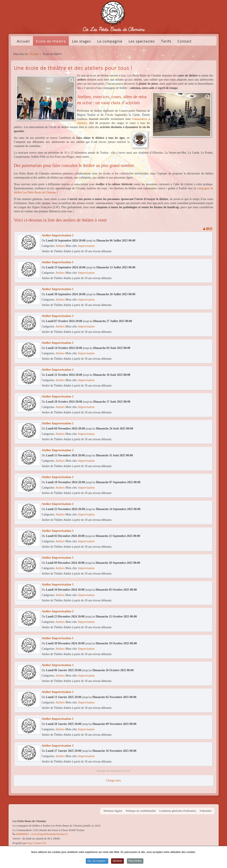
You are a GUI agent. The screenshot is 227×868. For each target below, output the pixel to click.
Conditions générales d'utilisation (177, 811)
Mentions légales (113, 811)
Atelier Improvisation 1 (58, 235)
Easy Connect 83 (37, 843)
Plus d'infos (135, 861)
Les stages (81, 41)
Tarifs (166, 41)
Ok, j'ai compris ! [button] (97, 861)
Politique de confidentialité (141, 811)
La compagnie (110, 41)
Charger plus (114, 780)
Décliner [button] (117, 861)
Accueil (23, 41)
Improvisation (86, 246)
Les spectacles (142, 41)
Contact (185, 41)
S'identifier (206, 811)
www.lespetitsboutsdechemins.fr (50, 834)
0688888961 (22, 834)
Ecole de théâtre (51, 41)
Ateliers (60, 246)
